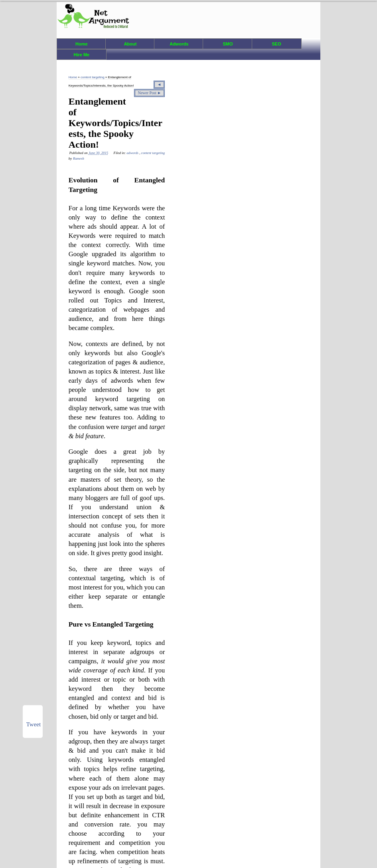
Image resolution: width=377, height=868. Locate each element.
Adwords (179, 44)
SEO (276, 44)
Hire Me (81, 55)
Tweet (34, 724)
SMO (228, 44)
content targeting (93, 77)
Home (82, 44)
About (130, 44)
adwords (133, 153)
